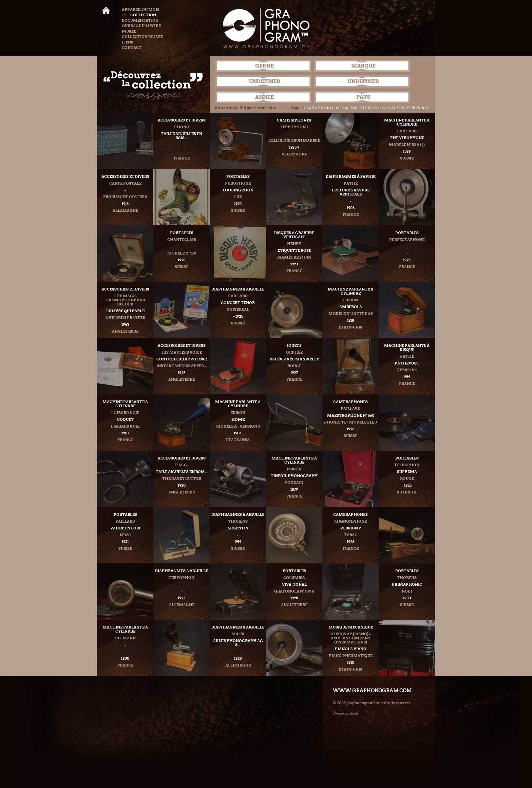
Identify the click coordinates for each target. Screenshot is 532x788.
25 (398, 108)
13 (342, 108)
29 (418, 108)
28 (413, 108)
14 (346, 108)
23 (388, 108)
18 (365, 108)
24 (393, 108)
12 (337, 108)
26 (403, 108)
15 (351, 108)
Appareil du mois (141, 10)
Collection (139, 15)
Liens (128, 42)
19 (369, 108)
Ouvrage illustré (141, 26)
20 (374, 108)
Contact (132, 48)
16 (356, 108)
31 (428, 108)
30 (423, 108)
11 (333, 108)
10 (329, 108)
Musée (129, 31)
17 (360, 108)
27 (408, 108)
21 (379, 108)
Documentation (140, 20)
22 (384, 108)
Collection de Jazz (142, 37)
